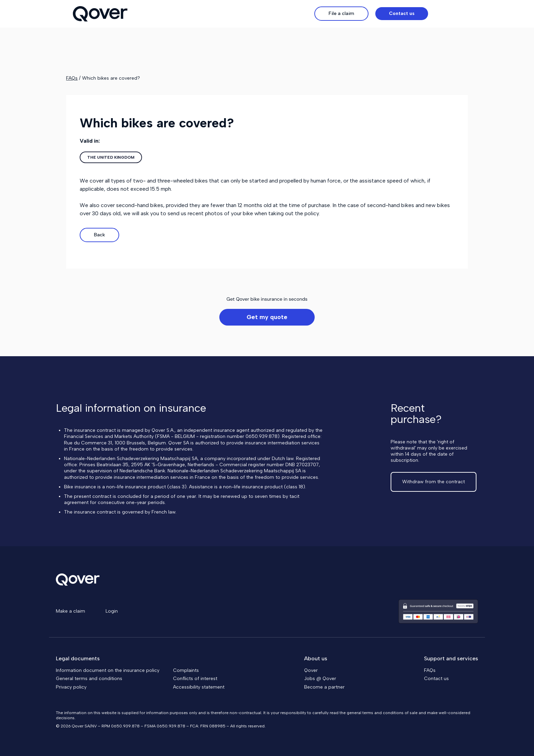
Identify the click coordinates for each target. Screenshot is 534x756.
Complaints (186, 670)
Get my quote (267, 317)
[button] (448, 14)
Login (112, 611)
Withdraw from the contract (434, 482)
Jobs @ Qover (320, 679)
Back (99, 235)
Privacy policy (71, 687)
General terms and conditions (89, 679)
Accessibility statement (199, 687)
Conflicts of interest (195, 679)
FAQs (72, 78)
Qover (311, 670)
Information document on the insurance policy (108, 670)
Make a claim (70, 611)
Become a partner (324, 687)
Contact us (436, 679)
